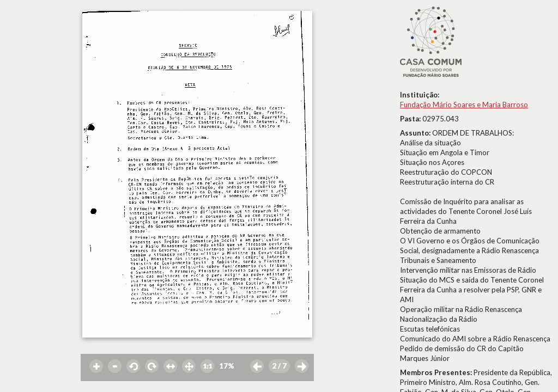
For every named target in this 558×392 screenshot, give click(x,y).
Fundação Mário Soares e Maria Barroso (464, 105)
